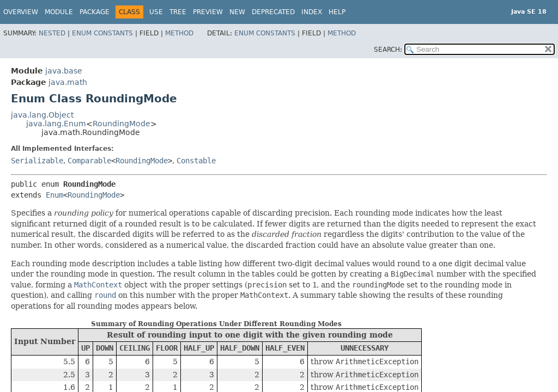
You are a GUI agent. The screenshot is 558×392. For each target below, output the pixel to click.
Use (156, 12)
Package (95, 12)
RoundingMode (122, 124)
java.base (64, 71)
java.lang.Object (42, 115)
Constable (196, 161)
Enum (54, 195)
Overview (21, 12)
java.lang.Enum (56, 124)
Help (337, 12)
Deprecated (273, 12)
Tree (178, 12)
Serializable (37, 161)
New (237, 12)
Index (312, 12)
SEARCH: (388, 50)
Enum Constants (102, 33)
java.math (68, 82)
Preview (208, 12)
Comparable (89, 161)
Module (59, 12)
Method (179, 33)
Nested (52, 33)
